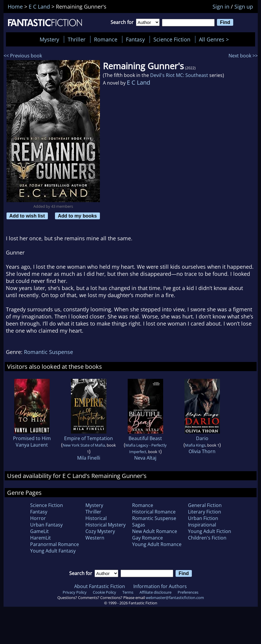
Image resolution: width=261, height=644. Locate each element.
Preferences (188, 592)
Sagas (139, 525)
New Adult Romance (155, 531)
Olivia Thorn (202, 451)
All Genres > (215, 39)
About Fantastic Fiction (100, 586)
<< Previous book (23, 56)
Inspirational (202, 525)
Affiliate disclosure (155, 592)
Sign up (244, 7)
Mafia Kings (195, 445)
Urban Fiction (203, 518)
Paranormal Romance (55, 544)
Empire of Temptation (89, 438)
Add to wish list (27, 216)
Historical (96, 518)
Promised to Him (32, 438)
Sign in (221, 7)
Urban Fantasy (46, 525)
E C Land (138, 82)
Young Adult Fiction (210, 531)
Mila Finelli (89, 458)
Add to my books (77, 216)
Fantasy (135, 39)
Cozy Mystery (100, 531)
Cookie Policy (104, 592)
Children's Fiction (207, 538)
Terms (128, 592)
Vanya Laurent (32, 445)
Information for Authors (160, 586)
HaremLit (40, 538)
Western (95, 538)
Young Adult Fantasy (53, 551)
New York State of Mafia (84, 445)
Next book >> (243, 56)
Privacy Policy (75, 592)
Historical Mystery (106, 525)
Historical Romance (154, 512)
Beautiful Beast (145, 438)
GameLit (39, 531)
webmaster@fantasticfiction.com (175, 598)
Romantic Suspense (48, 352)
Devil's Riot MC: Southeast (179, 75)
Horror (38, 518)
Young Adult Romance (157, 544)
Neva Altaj (145, 458)
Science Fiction (172, 39)
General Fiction (205, 505)
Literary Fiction (205, 512)
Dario (202, 438)
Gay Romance (147, 538)
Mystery (49, 39)
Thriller (77, 39)
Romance (106, 39)
